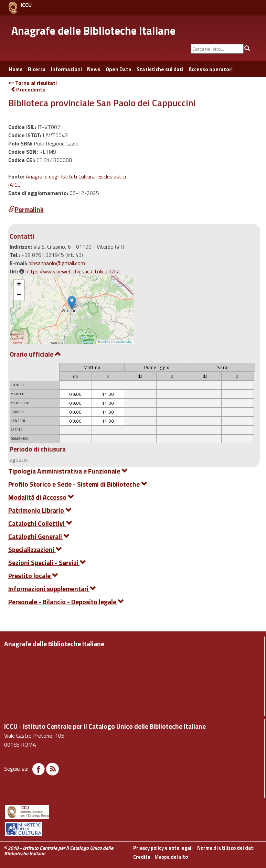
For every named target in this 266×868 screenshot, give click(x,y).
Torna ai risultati (33, 83)
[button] (72, 303)
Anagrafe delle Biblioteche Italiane (93, 31)
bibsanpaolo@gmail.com (57, 263)
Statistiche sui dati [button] (160, 69)
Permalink (26, 209)
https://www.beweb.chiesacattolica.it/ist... (75, 271)
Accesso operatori (211, 69)
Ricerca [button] (37, 69)
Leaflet (103, 342)
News (94, 69)
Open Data (119, 69)
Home (16, 69)
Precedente (28, 89)
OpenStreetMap (123, 342)
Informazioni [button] (66, 69)
